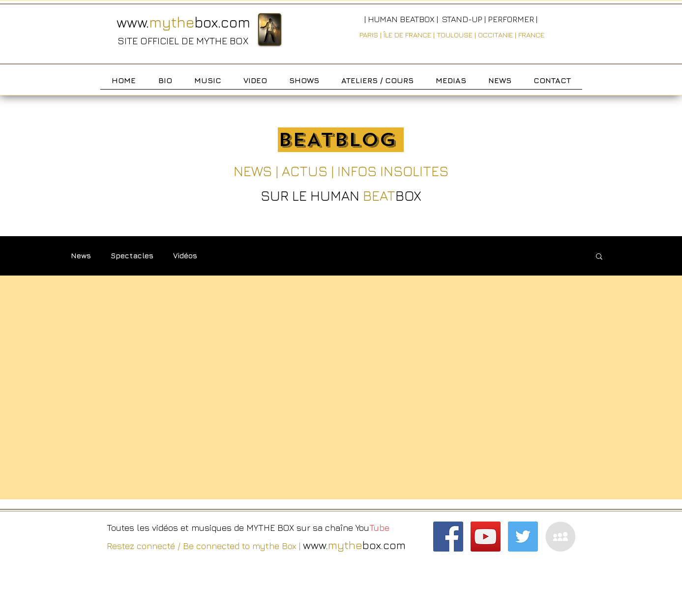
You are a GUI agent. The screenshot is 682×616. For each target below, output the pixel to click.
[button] (599, 257)
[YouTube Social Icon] (486, 537)
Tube (381, 528)
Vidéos (185, 256)
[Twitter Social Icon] (523, 537)
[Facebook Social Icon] (448, 537)
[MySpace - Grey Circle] (560, 537)
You (362, 528)
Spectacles (132, 256)
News (81, 256)
